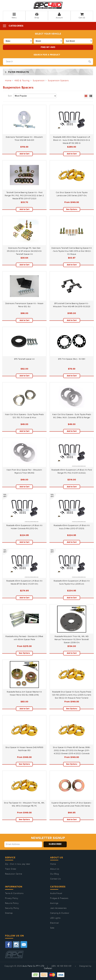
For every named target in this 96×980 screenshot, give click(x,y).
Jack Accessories (58, 908)
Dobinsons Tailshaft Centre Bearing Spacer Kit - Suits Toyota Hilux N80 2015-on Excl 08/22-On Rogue (72, 251)
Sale (52, 928)
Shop (37, 16)
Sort (10, 96)
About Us (55, 869)
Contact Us (55, 879)
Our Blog (54, 874)
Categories (16, 26)
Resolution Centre (14, 874)
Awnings (54, 903)
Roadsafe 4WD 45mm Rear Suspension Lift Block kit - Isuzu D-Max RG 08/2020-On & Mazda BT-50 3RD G (72, 140)
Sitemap (9, 913)
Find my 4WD (48, 47)
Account (59, 16)
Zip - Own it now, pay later (18, 864)
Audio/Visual (56, 893)
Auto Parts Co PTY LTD (33, 966)
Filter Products (19, 72)
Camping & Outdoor (60, 913)
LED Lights (55, 918)
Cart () (82, 16)
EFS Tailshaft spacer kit (24, 359)
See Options (72, 209)
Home (53, 864)
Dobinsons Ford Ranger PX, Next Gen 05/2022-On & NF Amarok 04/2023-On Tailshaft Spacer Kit (24, 251)
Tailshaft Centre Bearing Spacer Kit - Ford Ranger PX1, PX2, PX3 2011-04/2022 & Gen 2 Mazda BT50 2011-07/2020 (24, 196)
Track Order (11, 869)
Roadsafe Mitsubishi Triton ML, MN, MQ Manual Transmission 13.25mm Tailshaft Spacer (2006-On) (72, 640)
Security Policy (12, 908)
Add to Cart (24, 154)
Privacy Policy (12, 898)
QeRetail (48, 968)
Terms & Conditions (14, 893)
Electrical (54, 923)
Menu (14, 16)
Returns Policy (12, 903)
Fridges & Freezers (59, 898)
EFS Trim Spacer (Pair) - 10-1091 (72, 359)
